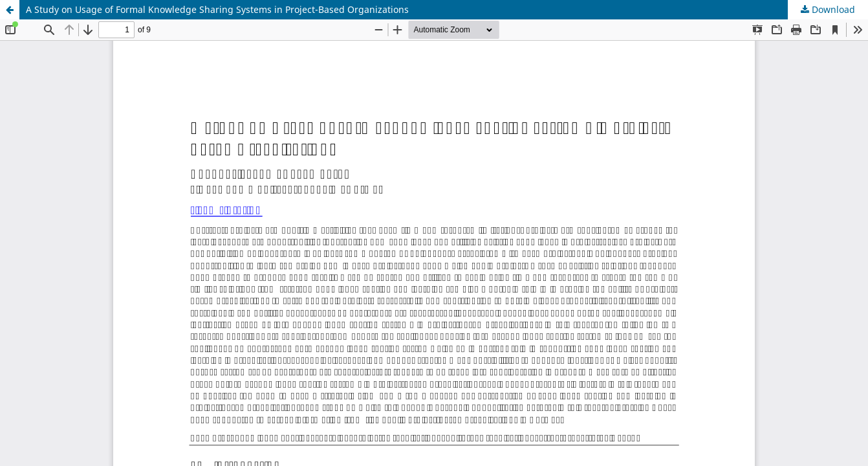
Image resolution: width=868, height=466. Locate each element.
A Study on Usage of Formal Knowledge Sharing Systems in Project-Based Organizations (217, 9)
